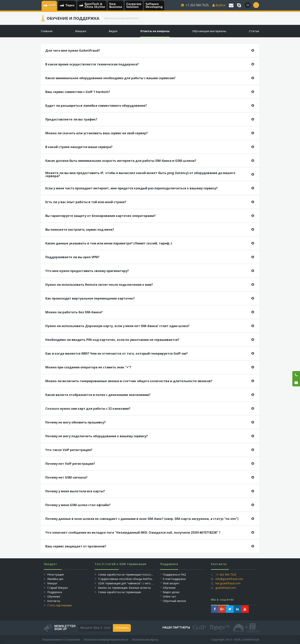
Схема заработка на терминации (120, 592)
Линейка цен (55, 579)
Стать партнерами (59, 605)
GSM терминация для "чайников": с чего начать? (130, 583)
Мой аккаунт (171, 583)
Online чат (169, 596)
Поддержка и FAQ (174, 574)
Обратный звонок (174, 601)
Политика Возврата (145, 640)
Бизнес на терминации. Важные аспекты (124, 588)
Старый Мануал (57, 588)
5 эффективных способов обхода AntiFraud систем (131, 579)
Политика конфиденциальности (106, 640)
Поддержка (55, 592)
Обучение (54, 596)
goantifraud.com (226, 588)
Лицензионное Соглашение (61, 640)
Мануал (52, 583)
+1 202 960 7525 (226, 574)
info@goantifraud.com (229, 579)
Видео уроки (171, 592)
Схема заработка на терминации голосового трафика (134, 574)
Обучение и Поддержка (73, 18)
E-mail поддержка (174, 579)
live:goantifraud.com (228, 583)
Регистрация (55, 574)
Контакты (54, 601)
